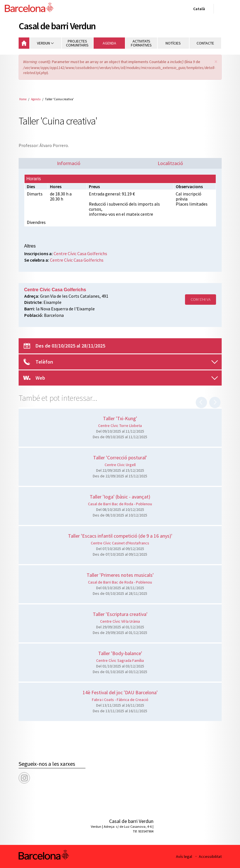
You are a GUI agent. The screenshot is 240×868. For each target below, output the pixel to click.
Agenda (36, 99)
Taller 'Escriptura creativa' (120, 614)
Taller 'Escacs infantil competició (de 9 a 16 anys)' (120, 536)
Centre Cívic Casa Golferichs (80, 253)
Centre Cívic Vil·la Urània (120, 621)
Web (40, 378)
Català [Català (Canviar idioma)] (198, 10)
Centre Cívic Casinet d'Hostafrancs (120, 543)
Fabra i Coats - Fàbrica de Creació (120, 700)
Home (23, 99)
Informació (69, 163)
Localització (170, 163)
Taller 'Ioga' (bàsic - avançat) (120, 497)
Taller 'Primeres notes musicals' (120, 575)
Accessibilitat (210, 856)
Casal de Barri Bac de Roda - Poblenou (120, 504)
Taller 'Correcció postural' (120, 458)
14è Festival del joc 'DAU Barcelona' (120, 692)
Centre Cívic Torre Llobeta (120, 426)
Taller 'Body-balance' (120, 653)
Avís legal (184, 856)
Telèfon (44, 362)
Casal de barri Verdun (57, 26)
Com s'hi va (201, 299)
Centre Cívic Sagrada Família (120, 660)
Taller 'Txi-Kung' (120, 418)
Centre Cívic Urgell (120, 465)
